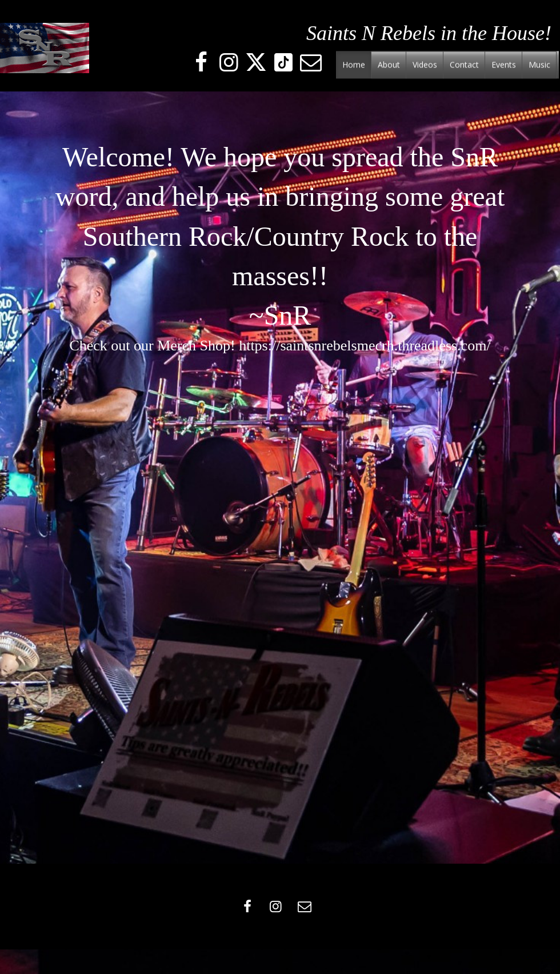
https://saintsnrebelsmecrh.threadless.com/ (365, 346)
